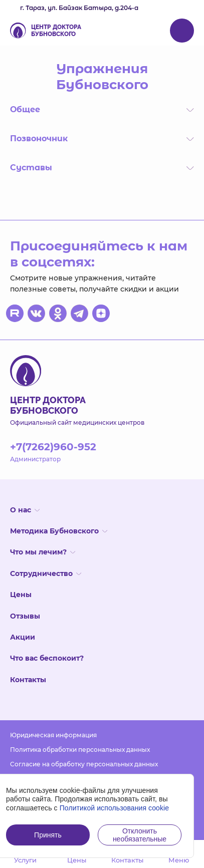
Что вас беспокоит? (47, 658)
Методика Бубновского (59, 531)
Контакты (28, 680)
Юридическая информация (53, 735)
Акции (23, 637)
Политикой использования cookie (115, 808)
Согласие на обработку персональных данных (84, 764)
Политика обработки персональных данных (80, 750)
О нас (25, 510)
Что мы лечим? (43, 552)
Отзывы (25, 616)
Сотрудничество (46, 573)
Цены (21, 595)
